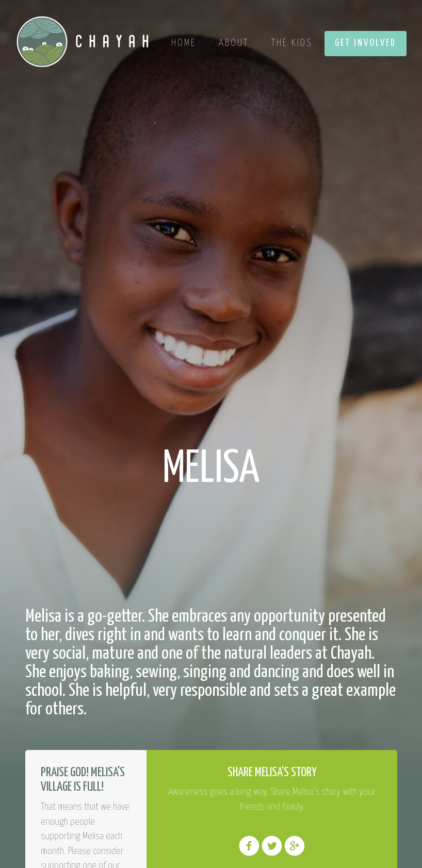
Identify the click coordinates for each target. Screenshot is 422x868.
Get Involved (366, 43)
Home (184, 43)
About (234, 43)
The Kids (292, 43)
